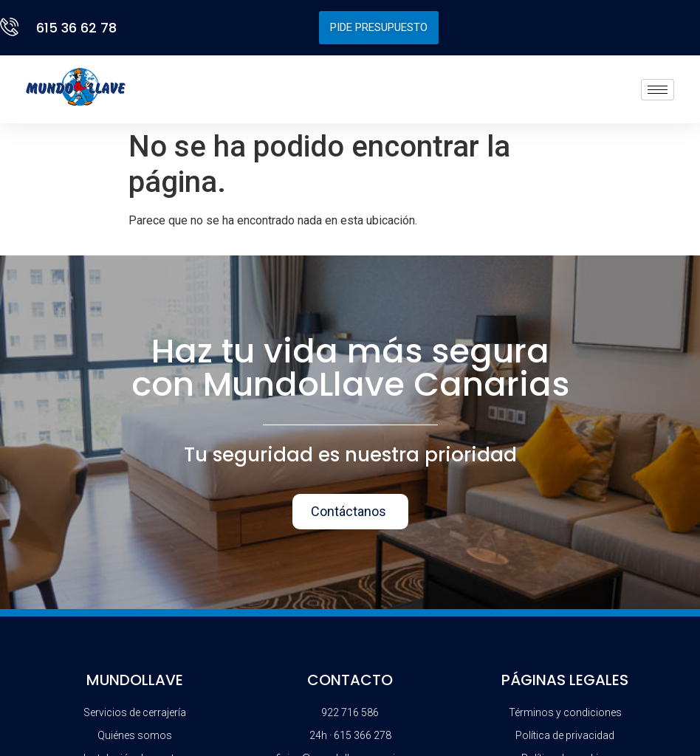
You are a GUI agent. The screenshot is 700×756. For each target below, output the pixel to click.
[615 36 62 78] (12, 27)
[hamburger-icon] (658, 90)
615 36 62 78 (76, 28)
